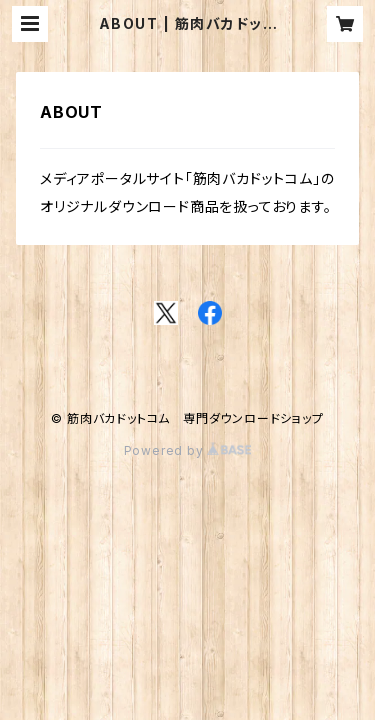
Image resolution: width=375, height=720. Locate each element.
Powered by (188, 450)
